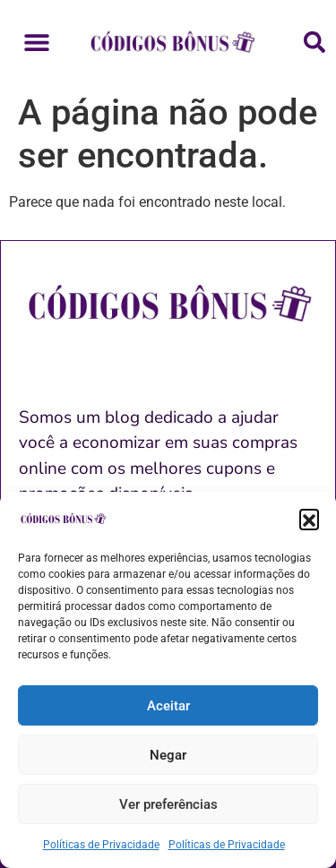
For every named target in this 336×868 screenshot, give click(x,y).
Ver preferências (168, 804)
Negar (168, 755)
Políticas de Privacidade (101, 845)
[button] (309, 519)
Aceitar (168, 706)
